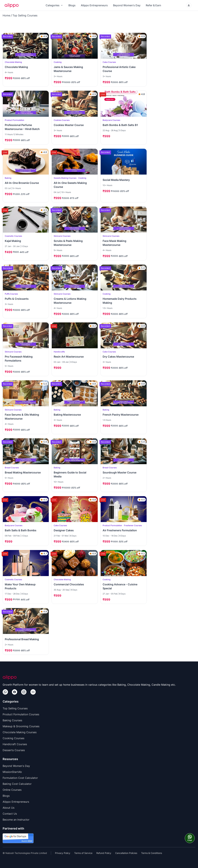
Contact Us (10, 814)
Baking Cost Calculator (17, 784)
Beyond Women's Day (127, 5)
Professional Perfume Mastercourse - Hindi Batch (22, 127)
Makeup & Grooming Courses (21, 726)
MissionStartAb (12, 772)
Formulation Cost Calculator (20, 778)
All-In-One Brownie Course (22, 183)
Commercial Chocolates (69, 584)
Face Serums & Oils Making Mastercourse (22, 417)
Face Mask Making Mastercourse (114, 243)
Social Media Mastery (116, 180)
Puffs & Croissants (17, 299)
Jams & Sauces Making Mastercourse (68, 69)
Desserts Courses (14, 750)
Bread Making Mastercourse (23, 472)
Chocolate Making (16, 67)
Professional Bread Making (22, 639)
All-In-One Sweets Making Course (70, 185)
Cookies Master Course (69, 125)
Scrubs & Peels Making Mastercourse (68, 243)
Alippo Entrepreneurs (94, 5)
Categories (54, 5)
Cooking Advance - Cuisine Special (120, 586)
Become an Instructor (16, 820)
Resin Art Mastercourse (69, 357)
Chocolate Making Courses (20, 732)
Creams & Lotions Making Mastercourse (70, 301)
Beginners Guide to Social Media (70, 474)
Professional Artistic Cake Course (119, 69)
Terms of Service (83, 853)
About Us (9, 808)
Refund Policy (104, 853)
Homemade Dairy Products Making (120, 301)
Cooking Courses (13, 738)
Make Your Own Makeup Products (20, 586)
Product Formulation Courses (21, 714)
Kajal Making (13, 241)
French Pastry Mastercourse (121, 415)
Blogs (72, 5)
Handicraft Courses (15, 744)
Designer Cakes (64, 530)
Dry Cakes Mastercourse (118, 357)
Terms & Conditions (152, 853)
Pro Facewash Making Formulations (19, 359)
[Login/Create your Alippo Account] (189, 5)
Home (6, 15)
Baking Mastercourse (67, 415)
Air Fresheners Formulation (120, 530)
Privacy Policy (63, 853)
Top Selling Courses (25, 15)
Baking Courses (12, 720)
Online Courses (12, 790)
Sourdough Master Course (119, 472)
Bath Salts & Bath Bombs (21, 530)
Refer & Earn (153, 5)
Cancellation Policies (126, 853)
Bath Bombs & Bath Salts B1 (120, 125)
